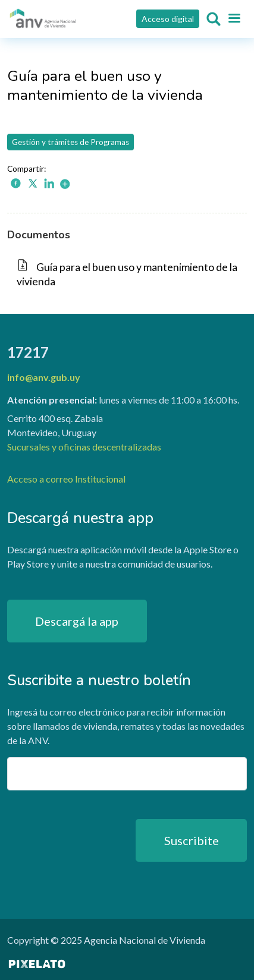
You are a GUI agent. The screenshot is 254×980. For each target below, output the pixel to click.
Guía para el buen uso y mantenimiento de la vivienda (127, 274)
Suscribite (192, 840)
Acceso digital (168, 19)
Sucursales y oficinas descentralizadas (84, 447)
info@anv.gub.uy (44, 377)
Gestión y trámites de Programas (70, 142)
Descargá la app (77, 621)
